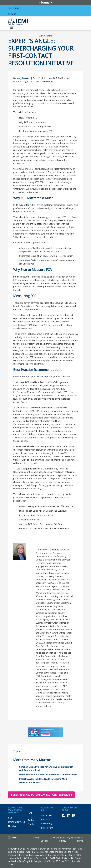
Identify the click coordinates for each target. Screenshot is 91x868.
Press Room (47, 828)
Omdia (31, 824)
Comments (48, 81)
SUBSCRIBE (14, 8)
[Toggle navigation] (12, 28)
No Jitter (12, 826)
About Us (46, 819)
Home (36, 838)
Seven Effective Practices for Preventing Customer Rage (48, 774)
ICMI (30, 813)
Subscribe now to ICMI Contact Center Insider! (41, 795)
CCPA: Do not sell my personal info (66, 838)
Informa (46, 2)
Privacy (63, 841)
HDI (10, 818)
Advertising (46, 824)
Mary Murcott (23, 78)
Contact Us (46, 815)
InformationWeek (16, 822)
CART (12, 14)
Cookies (45, 841)
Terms (80, 841)
